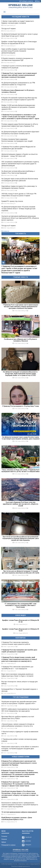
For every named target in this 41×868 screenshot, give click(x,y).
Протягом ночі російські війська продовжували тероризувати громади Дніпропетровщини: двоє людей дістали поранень (20, 538)
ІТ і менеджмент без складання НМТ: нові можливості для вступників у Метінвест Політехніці (20, 605)
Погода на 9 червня (8, 29)
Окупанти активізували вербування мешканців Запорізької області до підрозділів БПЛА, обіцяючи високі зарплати (20, 218)
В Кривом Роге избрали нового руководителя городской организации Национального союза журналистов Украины (19, 763)
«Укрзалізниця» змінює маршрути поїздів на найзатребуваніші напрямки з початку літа (18, 725)
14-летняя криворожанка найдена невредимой (19, 812)
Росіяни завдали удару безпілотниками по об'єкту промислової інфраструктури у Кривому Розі (20, 125)
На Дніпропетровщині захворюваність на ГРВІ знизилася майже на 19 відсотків (18, 84)
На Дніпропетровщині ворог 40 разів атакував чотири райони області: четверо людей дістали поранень (18, 209)
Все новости (5, 231)
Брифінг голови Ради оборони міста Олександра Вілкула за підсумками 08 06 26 (19, 43)
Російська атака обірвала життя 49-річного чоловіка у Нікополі (20, 340)
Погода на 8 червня (8, 226)
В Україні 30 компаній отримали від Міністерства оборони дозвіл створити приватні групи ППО (19, 99)
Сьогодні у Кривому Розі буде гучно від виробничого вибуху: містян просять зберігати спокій (20, 504)
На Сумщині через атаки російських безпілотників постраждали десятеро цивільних (20, 180)
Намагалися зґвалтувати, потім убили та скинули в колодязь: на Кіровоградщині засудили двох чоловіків (20, 749)
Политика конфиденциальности (21, 866)
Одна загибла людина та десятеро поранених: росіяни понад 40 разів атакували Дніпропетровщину (18, 51)
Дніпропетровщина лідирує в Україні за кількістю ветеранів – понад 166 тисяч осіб (19, 155)
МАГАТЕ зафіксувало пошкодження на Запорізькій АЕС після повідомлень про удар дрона (20, 710)
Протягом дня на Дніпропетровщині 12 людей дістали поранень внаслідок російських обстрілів (21, 572)
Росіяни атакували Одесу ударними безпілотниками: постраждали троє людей (17, 140)
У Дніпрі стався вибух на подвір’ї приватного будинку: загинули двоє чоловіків (18, 22)
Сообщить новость (26, 1)
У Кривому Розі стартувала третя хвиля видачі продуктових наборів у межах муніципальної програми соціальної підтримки (19, 75)
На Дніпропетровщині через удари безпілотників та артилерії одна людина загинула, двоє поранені (21, 438)
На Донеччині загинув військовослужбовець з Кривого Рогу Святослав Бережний (18, 172)
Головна (4, 836)
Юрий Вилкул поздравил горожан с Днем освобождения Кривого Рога (17, 819)
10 (15, 822)
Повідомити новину (8, 845)
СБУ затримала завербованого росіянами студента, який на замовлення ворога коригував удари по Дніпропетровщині (20, 164)
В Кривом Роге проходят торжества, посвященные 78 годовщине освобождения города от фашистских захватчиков (18, 784)
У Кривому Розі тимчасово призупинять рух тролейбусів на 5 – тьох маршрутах (17, 668)
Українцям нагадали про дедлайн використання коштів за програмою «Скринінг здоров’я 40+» (19, 703)
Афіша (4, 842)
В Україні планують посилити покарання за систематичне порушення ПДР (17, 59)
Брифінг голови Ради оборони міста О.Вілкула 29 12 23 (21, 630)
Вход (37, 1)
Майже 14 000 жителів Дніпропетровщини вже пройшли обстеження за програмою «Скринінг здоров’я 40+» (18, 107)
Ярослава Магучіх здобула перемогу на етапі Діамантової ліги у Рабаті (18, 718)
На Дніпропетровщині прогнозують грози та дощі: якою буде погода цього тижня (20, 35)
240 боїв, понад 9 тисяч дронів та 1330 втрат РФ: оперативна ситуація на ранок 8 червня (19, 195)
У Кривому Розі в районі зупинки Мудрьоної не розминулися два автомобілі (18, 148)
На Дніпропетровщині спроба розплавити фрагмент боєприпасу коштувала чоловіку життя (20, 133)
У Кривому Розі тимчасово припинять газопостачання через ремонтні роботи (16, 643)
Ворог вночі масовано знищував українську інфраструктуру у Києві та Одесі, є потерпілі (17, 675)
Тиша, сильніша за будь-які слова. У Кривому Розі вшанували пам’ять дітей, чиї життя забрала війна (20, 471)
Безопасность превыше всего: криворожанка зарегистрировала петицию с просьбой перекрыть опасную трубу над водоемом (20, 805)
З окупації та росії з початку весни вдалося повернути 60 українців (17, 67)
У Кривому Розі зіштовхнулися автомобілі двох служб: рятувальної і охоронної (19, 651)
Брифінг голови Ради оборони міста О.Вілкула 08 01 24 (21, 621)
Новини (4, 839)
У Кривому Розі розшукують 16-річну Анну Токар (20, 406)
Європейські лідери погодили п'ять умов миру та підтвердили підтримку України (19, 187)
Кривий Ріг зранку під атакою (12, 201)
